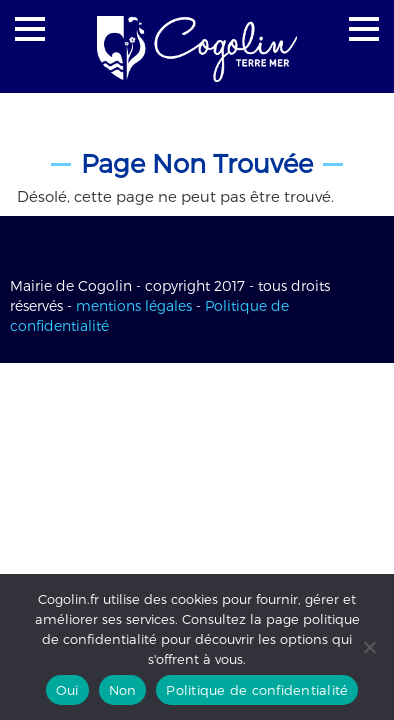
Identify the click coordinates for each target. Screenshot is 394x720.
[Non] (369, 647)
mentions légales (134, 305)
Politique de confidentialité (257, 690)
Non (123, 690)
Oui (67, 690)
